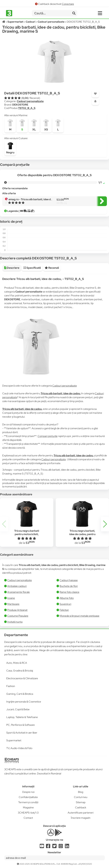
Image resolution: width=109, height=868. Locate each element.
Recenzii (52, 268)
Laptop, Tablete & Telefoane (22, 717)
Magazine (28, 807)
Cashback (81, 807)
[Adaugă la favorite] (95, 94)
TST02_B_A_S (27, 108)
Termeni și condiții (28, 802)
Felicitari (64, 610)
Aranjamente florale (18, 592)
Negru (10, 148)
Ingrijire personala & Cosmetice (24, 702)
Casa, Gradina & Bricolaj (20, 671)
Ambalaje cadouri (17, 586)
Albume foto (67, 598)
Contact (28, 818)
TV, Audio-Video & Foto (19, 748)
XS (46, 125)
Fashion (11, 686)
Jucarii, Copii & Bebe (18, 709)
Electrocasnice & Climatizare (22, 678)
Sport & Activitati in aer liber (22, 733)
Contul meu (81, 797)
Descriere (12, 268)
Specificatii (32, 268)
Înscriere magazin (81, 818)
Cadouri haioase (69, 580)
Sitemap (81, 802)
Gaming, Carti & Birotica (20, 694)
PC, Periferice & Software (21, 725)
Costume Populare (18, 616)
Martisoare (13, 604)
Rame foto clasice (69, 592)
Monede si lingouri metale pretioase (79, 616)
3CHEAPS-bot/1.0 (28, 813)
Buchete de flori (69, 586)
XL (34, 125)
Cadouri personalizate (30, 101)
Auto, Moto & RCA (17, 663)
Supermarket (14, 740)
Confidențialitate (28, 797)
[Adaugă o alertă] (95, 101)
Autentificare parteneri (81, 813)
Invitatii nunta (15, 622)
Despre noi (28, 792)
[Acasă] (4, 22)
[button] (105, 524)
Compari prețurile (48, 436)
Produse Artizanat (17, 610)
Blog (81, 792)
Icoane (11, 598)
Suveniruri (65, 604)
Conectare (68, 4)
